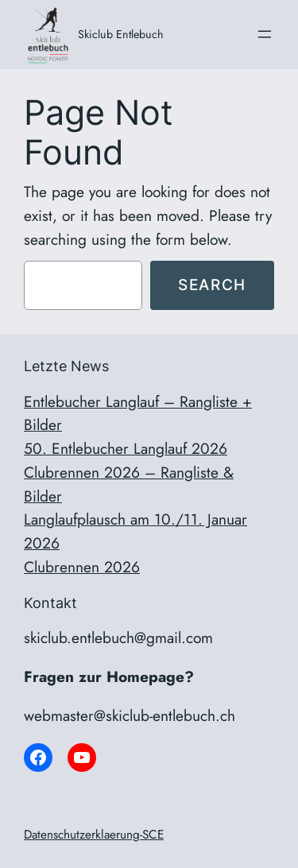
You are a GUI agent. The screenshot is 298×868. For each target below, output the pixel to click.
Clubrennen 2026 (82, 567)
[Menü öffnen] (265, 34)
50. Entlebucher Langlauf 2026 (126, 448)
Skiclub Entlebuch (121, 34)
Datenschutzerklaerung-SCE (94, 835)
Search (212, 285)
